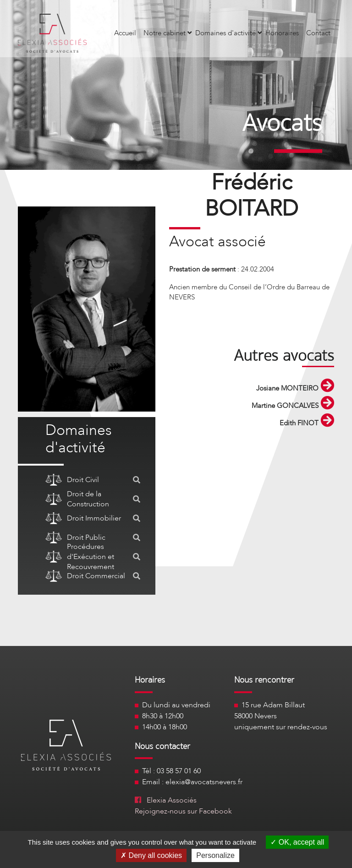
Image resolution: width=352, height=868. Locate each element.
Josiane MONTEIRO (295, 388)
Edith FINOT (307, 423)
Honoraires (282, 33)
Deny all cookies (151, 855)
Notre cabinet (168, 33)
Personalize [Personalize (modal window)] (215, 855)
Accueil (125, 33)
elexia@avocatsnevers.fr (204, 782)
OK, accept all (297, 842)
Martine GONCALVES (293, 406)
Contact (318, 33)
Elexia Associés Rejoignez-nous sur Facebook (183, 806)
